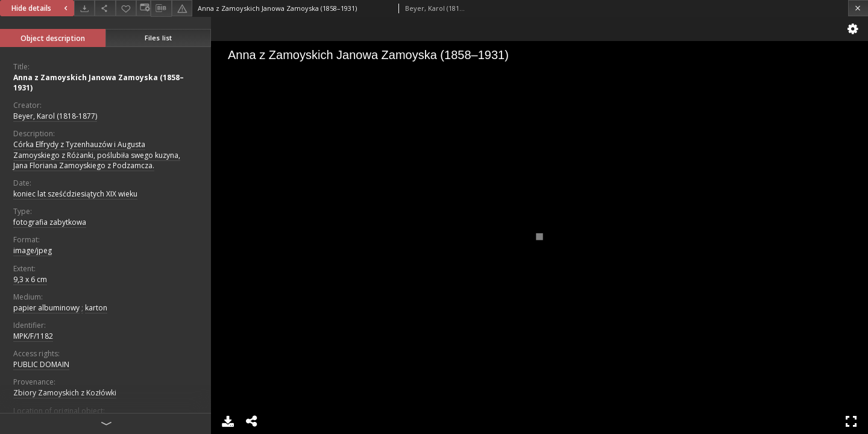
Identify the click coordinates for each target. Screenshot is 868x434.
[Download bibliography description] (161, 8)
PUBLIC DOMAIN (41, 364)
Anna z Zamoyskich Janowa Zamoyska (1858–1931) (99, 83)
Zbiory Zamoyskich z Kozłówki (65, 393)
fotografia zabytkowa (50, 222)
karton (96, 308)
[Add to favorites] (126, 8)
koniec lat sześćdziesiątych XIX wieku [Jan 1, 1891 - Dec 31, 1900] (75, 194)
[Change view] (143, 8)
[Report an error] (182, 8)
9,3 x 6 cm (30, 279)
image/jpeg (33, 250)
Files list (158, 38)
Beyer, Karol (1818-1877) (55, 116)
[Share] (105, 8)
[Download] (84, 8)
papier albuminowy (46, 308)
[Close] (858, 8)
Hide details (41, 8)
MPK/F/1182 (33, 336)
